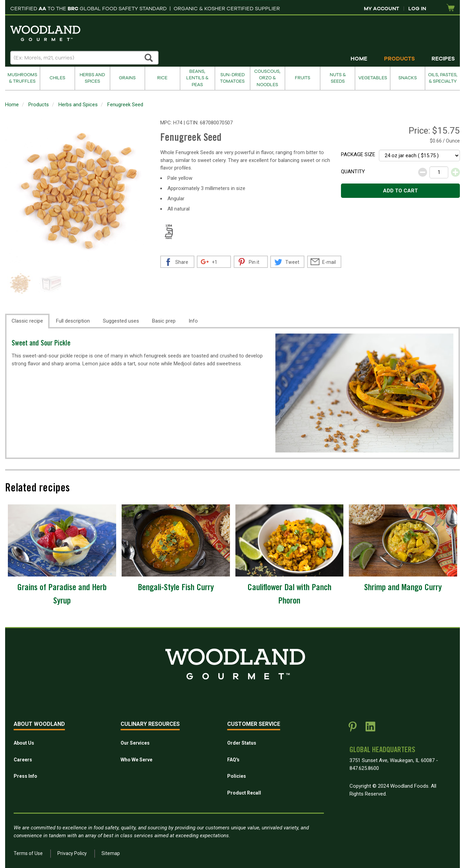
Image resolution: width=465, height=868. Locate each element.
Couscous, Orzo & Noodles (267, 78)
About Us (24, 743)
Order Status (242, 743)
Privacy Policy (72, 853)
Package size (358, 154)
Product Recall (244, 793)
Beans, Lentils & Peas (197, 78)
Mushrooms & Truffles (22, 78)
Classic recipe (27, 321)
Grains (127, 78)
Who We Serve (136, 760)
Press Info (25, 776)
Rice (162, 78)
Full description (73, 321)
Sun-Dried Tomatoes (232, 78)
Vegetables (373, 78)
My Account (381, 9)
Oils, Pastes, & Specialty (443, 78)
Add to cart (400, 191)
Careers (23, 760)
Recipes (443, 59)
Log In (417, 9)
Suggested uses (121, 321)
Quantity (353, 172)
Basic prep (164, 321)
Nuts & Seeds (338, 78)
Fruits (303, 78)
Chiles (57, 78)
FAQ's (233, 760)
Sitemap (111, 853)
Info (193, 321)
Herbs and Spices (92, 78)
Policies (237, 776)
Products (399, 59)
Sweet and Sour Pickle (41, 344)
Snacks (408, 78)
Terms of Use (28, 853)
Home (359, 59)
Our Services (135, 743)
